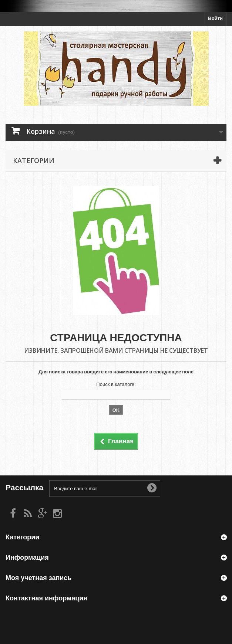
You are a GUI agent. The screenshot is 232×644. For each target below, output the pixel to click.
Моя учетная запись (38, 578)
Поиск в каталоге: (116, 384)
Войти (215, 18)
